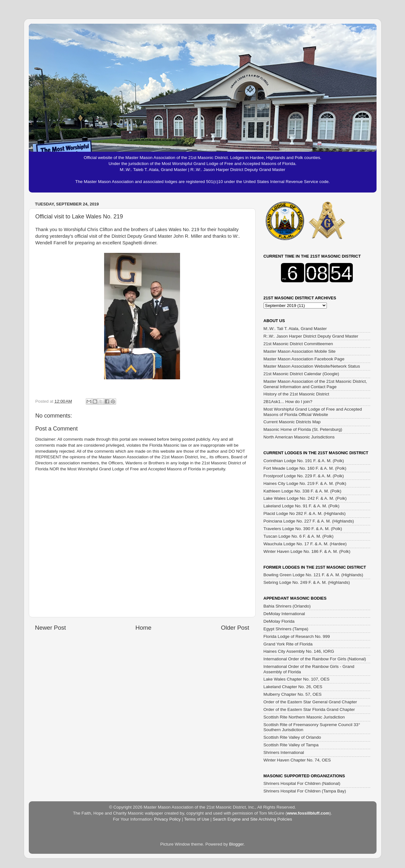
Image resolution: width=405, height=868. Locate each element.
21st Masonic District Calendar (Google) (301, 374)
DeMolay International (284, 614)
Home (143, 628)
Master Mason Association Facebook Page (304, 359)
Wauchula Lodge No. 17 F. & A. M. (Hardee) (305, 544)
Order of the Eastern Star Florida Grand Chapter (309, 709)
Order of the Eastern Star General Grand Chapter (310, 702)
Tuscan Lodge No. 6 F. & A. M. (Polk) (299, 536)
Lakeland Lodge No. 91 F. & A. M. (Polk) (302, 506)
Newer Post (51, 628)
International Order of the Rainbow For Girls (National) (315, 659)
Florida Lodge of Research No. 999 (297, 636)
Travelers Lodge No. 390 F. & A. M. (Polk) (303, 529)
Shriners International (284, 752)
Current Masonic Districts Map (292, 422)
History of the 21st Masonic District (296, 394)
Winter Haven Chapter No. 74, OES (297, 760)
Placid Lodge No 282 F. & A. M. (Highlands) (305, 513)
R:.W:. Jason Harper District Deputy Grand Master (311, 336)
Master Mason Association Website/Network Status (312, 366)
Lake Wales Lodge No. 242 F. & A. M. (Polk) (305, 498)
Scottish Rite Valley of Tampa (291, 745)
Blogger (236, 844)
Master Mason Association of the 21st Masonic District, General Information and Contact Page (315, 384)
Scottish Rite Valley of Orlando (292, 737)
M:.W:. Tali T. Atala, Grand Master (295, 329)
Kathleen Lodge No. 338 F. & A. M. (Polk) (302, 491)
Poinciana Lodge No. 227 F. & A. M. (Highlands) (309, 521)
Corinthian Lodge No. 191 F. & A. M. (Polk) (304, 461)
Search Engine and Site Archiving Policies (252, 819)
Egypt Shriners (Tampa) (286, 629)
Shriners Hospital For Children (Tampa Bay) (305, 791)
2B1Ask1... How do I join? (288, 402)
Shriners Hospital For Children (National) (302, 783)
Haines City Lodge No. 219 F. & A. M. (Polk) (305, 483)
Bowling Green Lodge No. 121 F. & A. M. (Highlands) (313, 575)
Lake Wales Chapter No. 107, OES (297, 679)
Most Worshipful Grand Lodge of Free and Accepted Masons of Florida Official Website (313, 412)
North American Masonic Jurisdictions (299, 437)
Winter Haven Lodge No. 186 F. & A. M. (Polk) (307, 551)
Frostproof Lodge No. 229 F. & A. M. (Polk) (304, 476)
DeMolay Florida (279, 621)
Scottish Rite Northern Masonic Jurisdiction (304, 717)
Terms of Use (197, 819)
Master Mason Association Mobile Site (300, 351)
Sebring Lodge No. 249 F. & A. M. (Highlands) (307, 582)
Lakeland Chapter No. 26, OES (293, 687)
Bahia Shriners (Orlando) (287, 606)
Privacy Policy (167, 819)
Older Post (235, 628)
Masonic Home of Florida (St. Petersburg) (303, 429)
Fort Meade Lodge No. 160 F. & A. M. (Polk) (305, 468)
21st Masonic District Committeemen (298, 344)
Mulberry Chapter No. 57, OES (293, 694)
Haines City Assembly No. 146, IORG (299, 651)
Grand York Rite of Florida (288, 644)
